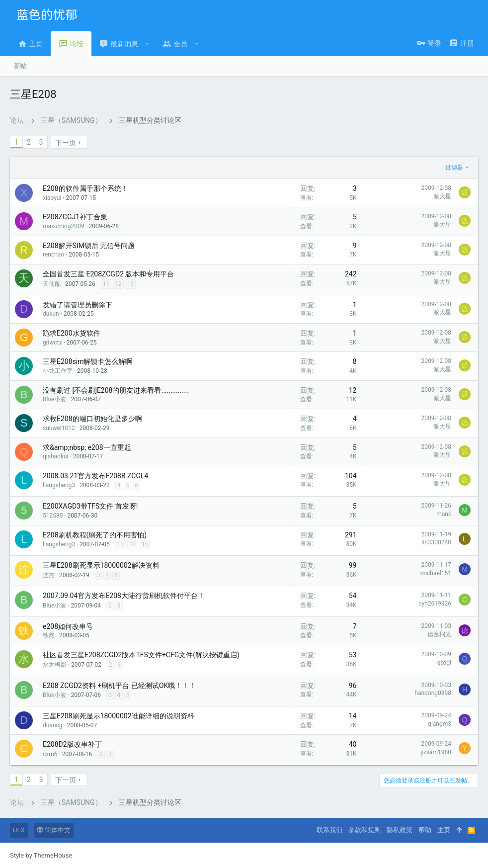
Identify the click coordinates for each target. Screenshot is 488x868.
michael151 (436, 573)
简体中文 (54, 830)
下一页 (66, 143)
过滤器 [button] (454, 168)
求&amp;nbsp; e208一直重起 (87, 447)
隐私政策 (400, 830)
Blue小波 (54, 399)
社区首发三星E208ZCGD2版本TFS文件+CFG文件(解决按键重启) (141, 655)
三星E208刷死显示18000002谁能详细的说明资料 (119, 716)
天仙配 (52, 284)
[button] (147, 44)
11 (106, 284)
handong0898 (433, 693)
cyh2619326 (435, 604)
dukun (51, 314)
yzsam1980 (436, 752)
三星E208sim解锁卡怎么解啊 (87, 361)
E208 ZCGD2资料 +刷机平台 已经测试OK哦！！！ (119, 686)
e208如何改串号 (68, 626)
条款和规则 (365, 830)
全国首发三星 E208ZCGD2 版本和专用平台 (108, 274)
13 (131, 284)
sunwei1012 (59, 428)
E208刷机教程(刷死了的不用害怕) (95, 535)
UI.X (19, 830)
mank (444, 514)
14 (133, 544)
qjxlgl (444, 663)
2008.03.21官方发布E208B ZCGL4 (95, 476)
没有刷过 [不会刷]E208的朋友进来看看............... (116, 390)
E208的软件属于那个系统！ (85, 188)
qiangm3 (440, 724)
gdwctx (52, 343)
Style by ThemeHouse (41, 855)
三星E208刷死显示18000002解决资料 (101, 565)
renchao (53, 255)
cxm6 (50, 754)
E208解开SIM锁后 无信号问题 (89, 246)
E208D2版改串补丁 (72, 744)
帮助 (425, 830)
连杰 (49, 575)
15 (145, 544)
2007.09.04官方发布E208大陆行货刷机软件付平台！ (124, 596)
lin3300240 (436, 542)
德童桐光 (439, 634)
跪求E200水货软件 (72, 333)
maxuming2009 (63, 226)
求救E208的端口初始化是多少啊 (92, 419)
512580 (53, 516)
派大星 (442, 196)
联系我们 (329, 830)
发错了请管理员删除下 (78, 305)
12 (118, 284)
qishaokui (56, 456)
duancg (53, 725)
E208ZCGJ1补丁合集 (75, 217)
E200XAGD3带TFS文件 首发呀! (90, 506)
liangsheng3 (59, 485)
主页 (444, 830)
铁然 (49, 635)
